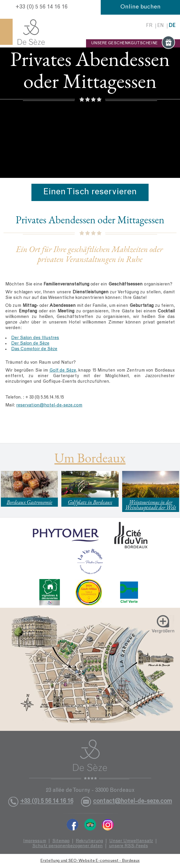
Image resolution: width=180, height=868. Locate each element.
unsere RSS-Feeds (128, 846)
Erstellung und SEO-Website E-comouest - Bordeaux (90, 861)
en (160, 26)
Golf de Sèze (63, 371)
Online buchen (141, 7)
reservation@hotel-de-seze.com (49, 405)
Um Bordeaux (90, 458)
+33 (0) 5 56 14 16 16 (42, 7)
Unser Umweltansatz (131, 841)
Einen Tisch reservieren (90, 192)
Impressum (35, 841)
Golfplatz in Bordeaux (90, 502)
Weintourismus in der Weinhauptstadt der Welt (150, 505)
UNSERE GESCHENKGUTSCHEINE (133, 43)
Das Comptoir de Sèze (34, 349)
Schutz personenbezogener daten (68, 846)
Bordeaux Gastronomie (30, 502)
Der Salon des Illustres (35, 338)
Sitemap (61, 841)
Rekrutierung (89, 841)
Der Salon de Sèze (30, 344)
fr (149, 26)
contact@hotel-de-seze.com (133, 802)
